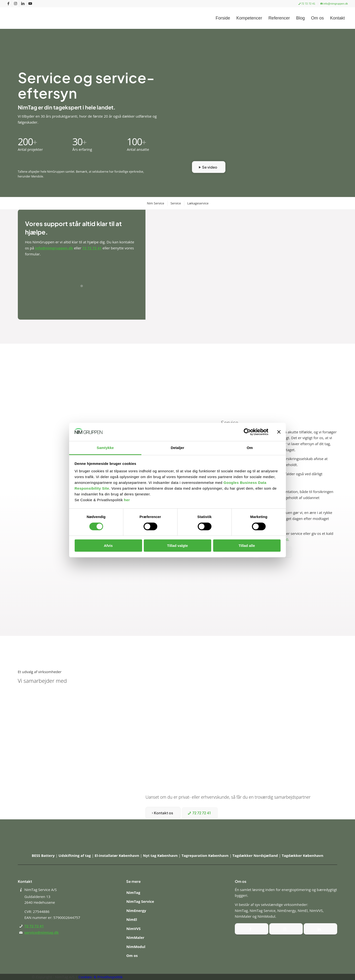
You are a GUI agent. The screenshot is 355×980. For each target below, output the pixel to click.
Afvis (108, 546)
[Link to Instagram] (16, 4)
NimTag (133, 892)
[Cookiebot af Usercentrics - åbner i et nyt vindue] (247, 432)
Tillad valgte (177, 546)
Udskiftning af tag (75, 855)
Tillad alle (247, 546)
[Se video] (209, 167)
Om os (132, 955)
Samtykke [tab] (105, 448)
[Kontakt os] (163, 813)
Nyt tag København (161, 855)
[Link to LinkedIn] (23, 4)
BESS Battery (44, 855)
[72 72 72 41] (200, 813)
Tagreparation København (206, 855)
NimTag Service (140, 901)
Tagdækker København (302, 855)
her (127, 500)
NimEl (131, 919)
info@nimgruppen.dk (334, 4)
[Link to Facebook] (8, 4)
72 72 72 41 (307, 4)
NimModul (136, 947)
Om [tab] (250, 448)
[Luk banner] (279, 432)
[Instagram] (286, 929)
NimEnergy (136, 910)
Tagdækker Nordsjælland (256, 855)
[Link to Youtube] (30, 4)
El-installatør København (117, 855)
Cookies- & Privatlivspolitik (101, 977)
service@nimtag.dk (42, 932)
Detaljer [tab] (177, 448)
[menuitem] (307, 4)
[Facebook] (252, 929)
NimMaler (135, 937)
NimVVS (133, 929)
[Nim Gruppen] (38, 18)
